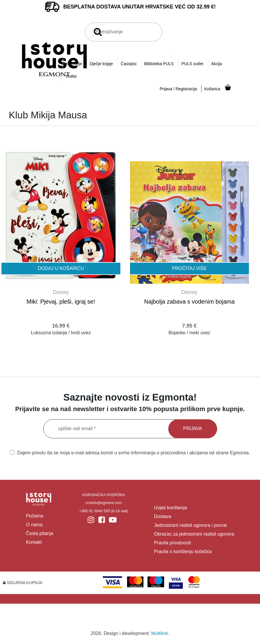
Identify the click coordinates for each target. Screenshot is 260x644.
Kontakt (34, 542)
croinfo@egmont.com (104, 503)
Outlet (71, 76)
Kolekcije (74, 64)
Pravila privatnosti (172, 543)
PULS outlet (192, 64)
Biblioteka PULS (159, 64)
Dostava (163, 516)
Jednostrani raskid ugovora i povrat (190, 525)
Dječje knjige (102, 64)
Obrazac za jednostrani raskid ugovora (194, 534)
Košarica (212, 89)
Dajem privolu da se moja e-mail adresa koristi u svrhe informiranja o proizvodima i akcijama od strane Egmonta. (130, 452)
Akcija (216, 64)
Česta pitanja (40, 533)
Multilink (160, 633)
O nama (34, 525)
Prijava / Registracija (178, 89)
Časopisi (129, 64)
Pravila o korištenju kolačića (183, 552)
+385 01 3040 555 (95, 511)
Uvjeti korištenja (170, 508)
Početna (35, 516)
